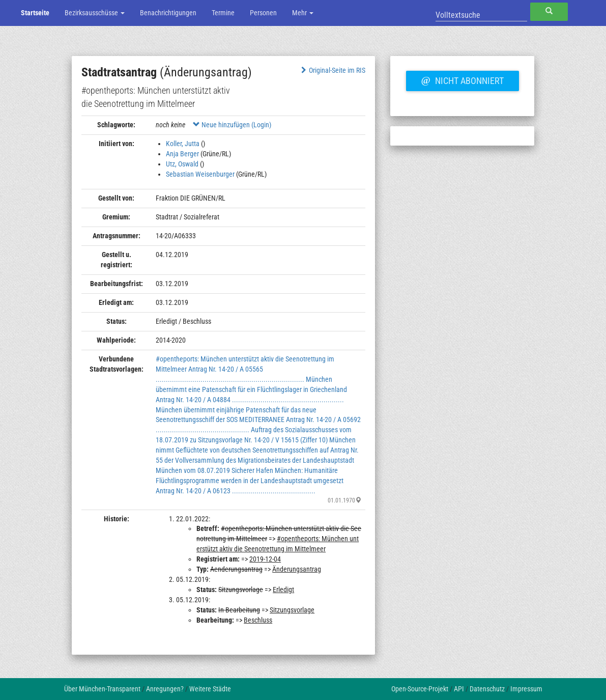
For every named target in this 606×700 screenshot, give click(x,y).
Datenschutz (487, 689)
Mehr (303, 13)
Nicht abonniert (463, 79)
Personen (263, 13)
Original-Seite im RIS (333, 70)
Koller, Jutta (183, 144)
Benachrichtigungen (168, 13)
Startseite (35, 13)
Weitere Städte (210, 689)
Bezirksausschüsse (95, 13)
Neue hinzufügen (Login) (232, 125)
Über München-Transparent (102, 689)
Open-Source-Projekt (420, 689)
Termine (223, 13)
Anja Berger (182, 154)
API (459, 689)
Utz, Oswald (182, 164)
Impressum (526, 689)
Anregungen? (165, 689)
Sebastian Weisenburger (200, 174)
